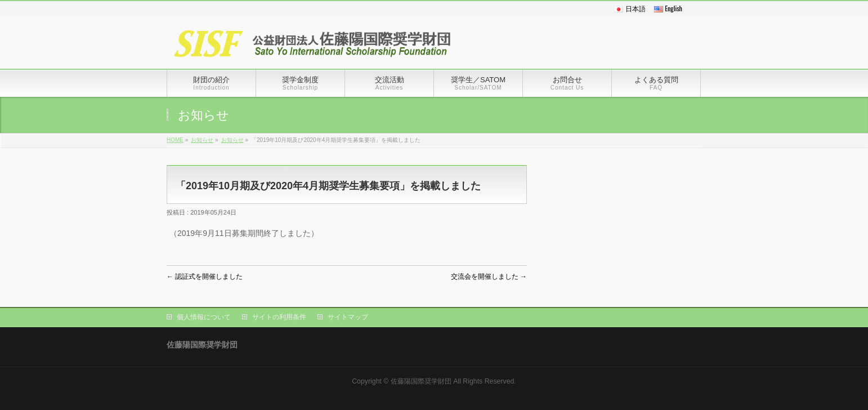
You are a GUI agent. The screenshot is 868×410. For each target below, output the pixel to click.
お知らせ (202, 140)
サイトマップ (348, 317)
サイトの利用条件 (279, 317)
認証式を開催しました (205, 277)
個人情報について (204, 317)
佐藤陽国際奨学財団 (421, 381)
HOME (175, 140)
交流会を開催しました (489, 277)
